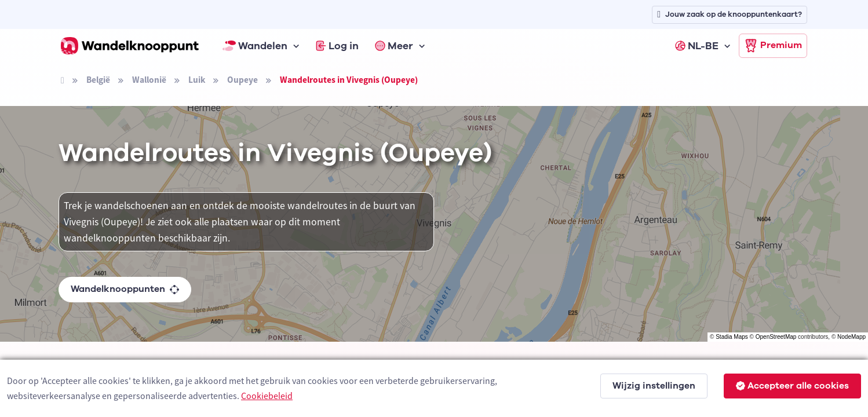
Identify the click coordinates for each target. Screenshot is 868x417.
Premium (773, 46)
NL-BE (697, 46)
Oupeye (242, 80)
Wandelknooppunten (125, 289)
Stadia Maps (732, 337)
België (98, 80)
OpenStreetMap (776, 337)
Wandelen (255, 46)
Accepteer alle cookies (792, 386)
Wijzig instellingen (654, 386)
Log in (337, 46)
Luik (197, 80)
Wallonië (149, 80)
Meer (394, 46)
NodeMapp (851, 337)
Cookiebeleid (267, 396)
